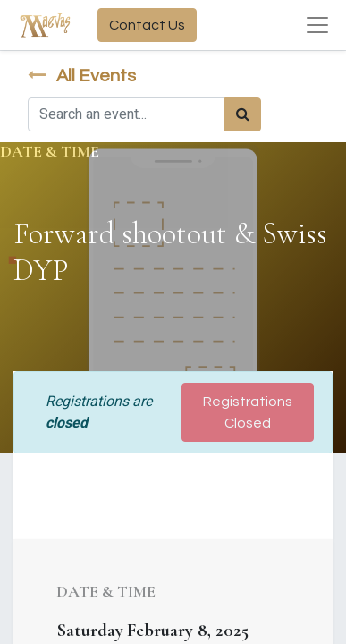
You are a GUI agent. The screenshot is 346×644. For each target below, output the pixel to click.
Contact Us (147, 25)
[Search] (243, 114)
